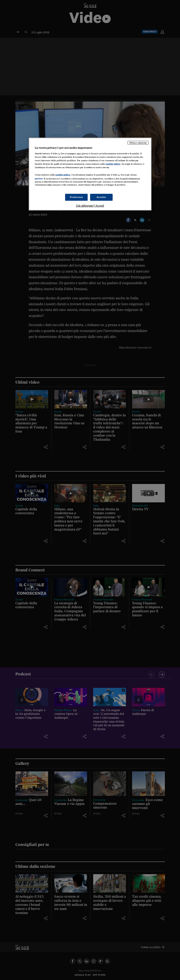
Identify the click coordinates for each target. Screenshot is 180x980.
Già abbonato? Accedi (90, 206)
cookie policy (113, 164)
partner (39, 179)
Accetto (101, 197)
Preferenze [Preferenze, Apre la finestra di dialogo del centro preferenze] (76, 197)
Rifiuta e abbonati (138, 143)
